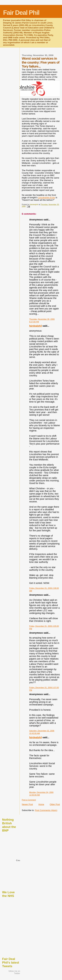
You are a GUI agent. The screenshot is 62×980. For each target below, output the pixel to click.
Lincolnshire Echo (47, 197)
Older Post (55, 804)
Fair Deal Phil (21, 13)
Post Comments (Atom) (46, 810)
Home (41, 804)
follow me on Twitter (14, 972)
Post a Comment (29, 800)
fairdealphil (36, 326)
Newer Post (27, 804)
